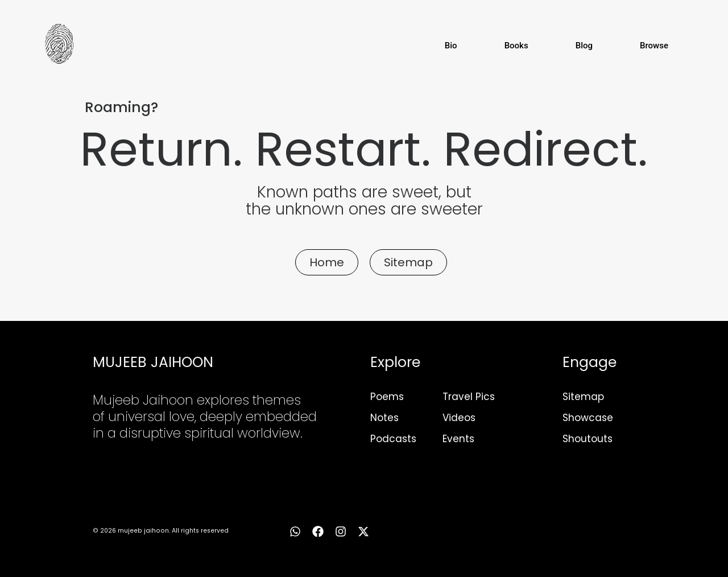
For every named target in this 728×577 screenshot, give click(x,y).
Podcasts (393, 439)
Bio (451, 46)
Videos (459, 418)
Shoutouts (588, 439)
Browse (654, 46)
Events (458, 439)
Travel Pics (469, 397)
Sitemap (583, 397)
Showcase (588, 418)
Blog (584, 46)
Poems (387, 397)
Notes (384, 418)
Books (516, 46)
